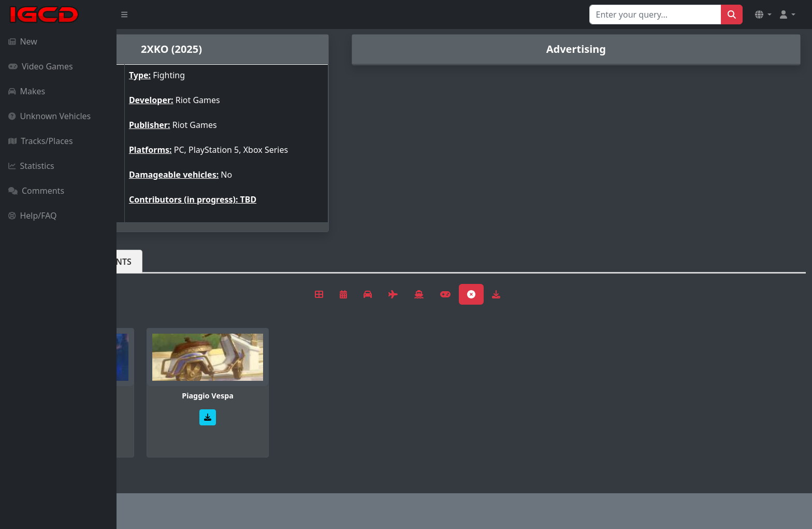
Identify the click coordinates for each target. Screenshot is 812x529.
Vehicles (154, 262)
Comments (36, 191)
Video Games (41, 66)
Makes (27, 91)
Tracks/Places (41, 141)
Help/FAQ (33, 216)
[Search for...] (655, 15)
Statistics (31, 166)
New (23, 41)
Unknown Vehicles (49, 116)
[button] (763, 15)
